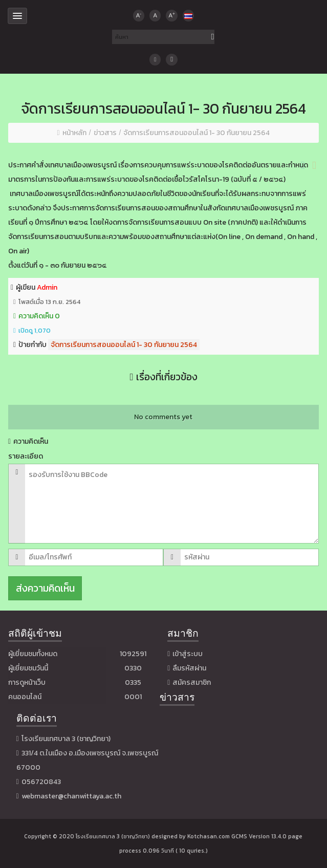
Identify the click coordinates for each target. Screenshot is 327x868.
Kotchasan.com (209, 836)
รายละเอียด (26, 456)
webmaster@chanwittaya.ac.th (71, 796)
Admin (47, 287)
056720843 (41, 782)
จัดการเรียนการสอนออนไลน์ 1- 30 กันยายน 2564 (124, 345)
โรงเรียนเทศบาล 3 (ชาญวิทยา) (113, 836)
